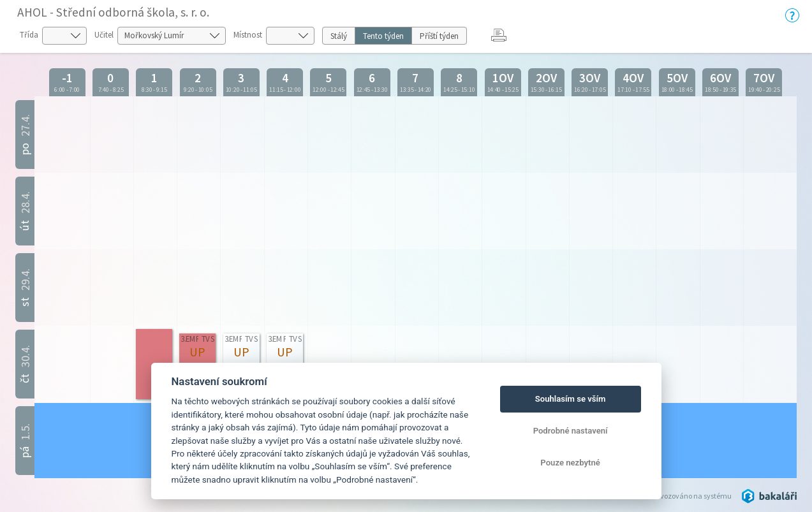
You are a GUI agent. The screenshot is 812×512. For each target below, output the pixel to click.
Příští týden (439, 36)
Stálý (339, 36)
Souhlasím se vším (571, 399)
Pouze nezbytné (570, 463)
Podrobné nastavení (571, 431)
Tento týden (383, 36)
